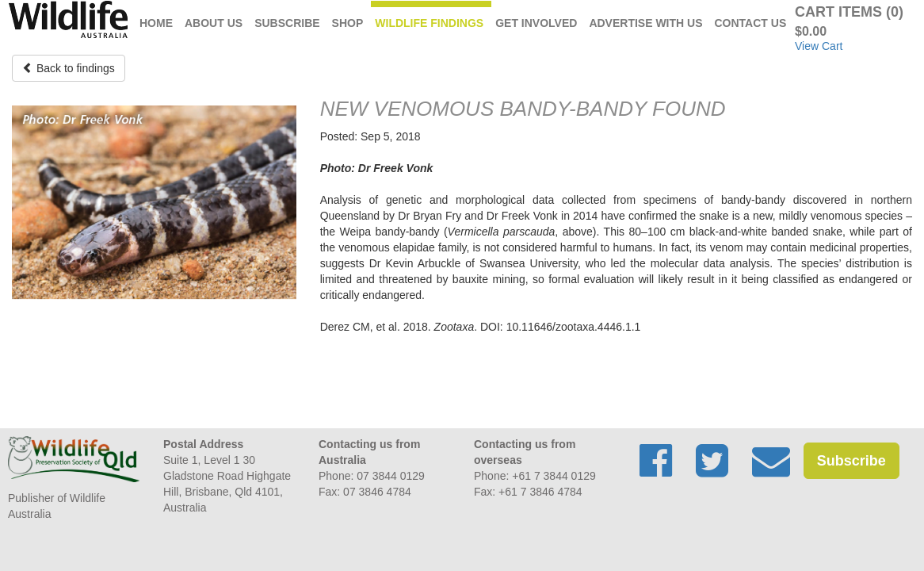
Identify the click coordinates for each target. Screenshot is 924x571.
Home (156, 23)
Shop (348, 23)
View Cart (819, 46)
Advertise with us (645, 23)
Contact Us (751, 23)
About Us (214, 23)
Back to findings (69, 68)
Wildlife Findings (429, 23)
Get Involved (536, 23)
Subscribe (287, 23)
